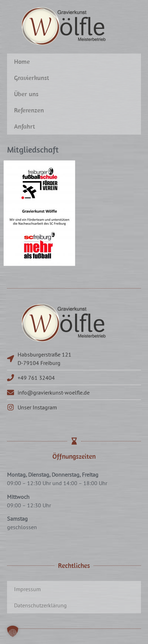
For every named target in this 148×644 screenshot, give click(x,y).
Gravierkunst (32, 78)
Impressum (27, 589)
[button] (13, 631)
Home (22, 61)
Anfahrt (25, 126)
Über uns (26, 94)
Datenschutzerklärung (40, 605)
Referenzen (29, 110)
